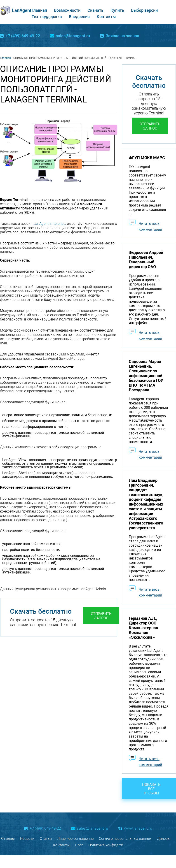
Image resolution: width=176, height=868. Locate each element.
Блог (79, 845)
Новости (27, 839)
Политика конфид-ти (106, 845)
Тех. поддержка (47, 17)
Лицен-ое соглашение (75, 839)
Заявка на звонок (122, 36)
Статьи (46, 839)
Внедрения (79, 17)
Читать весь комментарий (150, 226)
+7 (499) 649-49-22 (23, 36)
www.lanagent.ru (138, 828)
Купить (117, 10)
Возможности (67, 10)
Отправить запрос (101, 616)
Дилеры (164, 839)
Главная (39, 10)
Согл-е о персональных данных (125, 839)
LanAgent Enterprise (49, 224)
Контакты (106, 17)
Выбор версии (144, 10)
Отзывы (8, 839)
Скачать (95, 10)
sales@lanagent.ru (73, 36)
